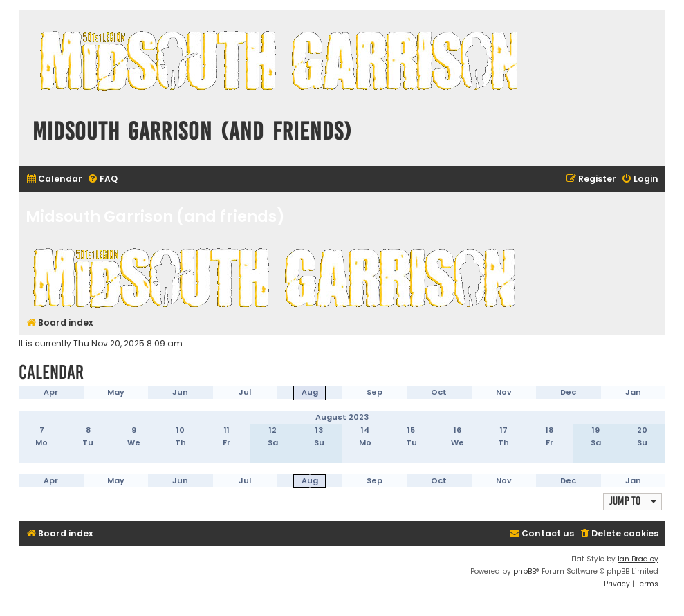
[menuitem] (54, 179)
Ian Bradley (638, 559)
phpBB (525, 571)
